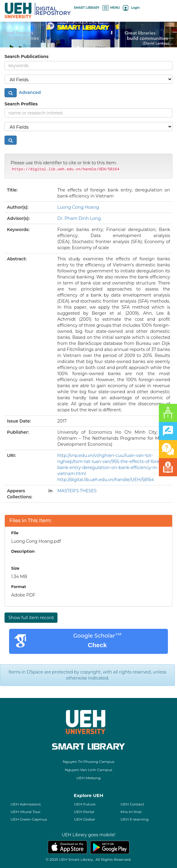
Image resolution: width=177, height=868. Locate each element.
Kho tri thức (131, 812)
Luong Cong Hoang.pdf (36, 541)
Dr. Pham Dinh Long (79, 218)
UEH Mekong (89, 778)
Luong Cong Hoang (78, 207)
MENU (111, 8)
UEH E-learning (134, 819)
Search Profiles (21, 104)
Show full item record (31, 618)
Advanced (29, 92)
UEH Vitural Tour (26, 812)
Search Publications (26, 56)
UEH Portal (84, 812)
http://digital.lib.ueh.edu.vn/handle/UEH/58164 (106, 480)
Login (131, 8)
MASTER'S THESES (77, 491)
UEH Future (85, 804)
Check (97, 645)
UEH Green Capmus (29, 819)
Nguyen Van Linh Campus (88, 770)
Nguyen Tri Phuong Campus (88, 762)
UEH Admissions (26, 804)
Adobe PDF (23, 595)
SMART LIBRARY (87, 8)
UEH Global (85, 819)
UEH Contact (132, 804)
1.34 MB (19, 577)
